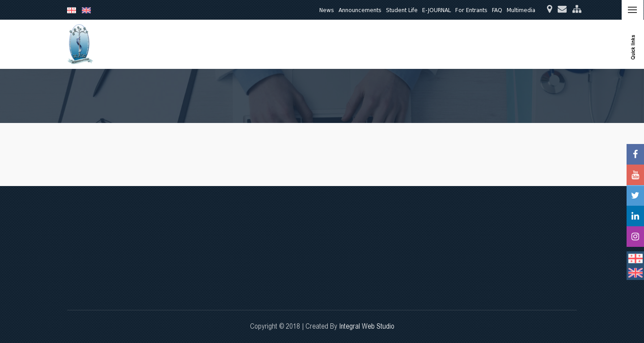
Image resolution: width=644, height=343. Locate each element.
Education (326, 44)
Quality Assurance (465, 44)
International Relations (531, 44)
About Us (291, 44)
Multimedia (521, 10)
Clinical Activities (407, 44)
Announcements (360, 10)
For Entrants (471, 10)
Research (362, 44)
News (327, 10)
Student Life (402, 10)
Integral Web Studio (367, 326)
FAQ (497, 10)
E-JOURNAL (436, 10)
